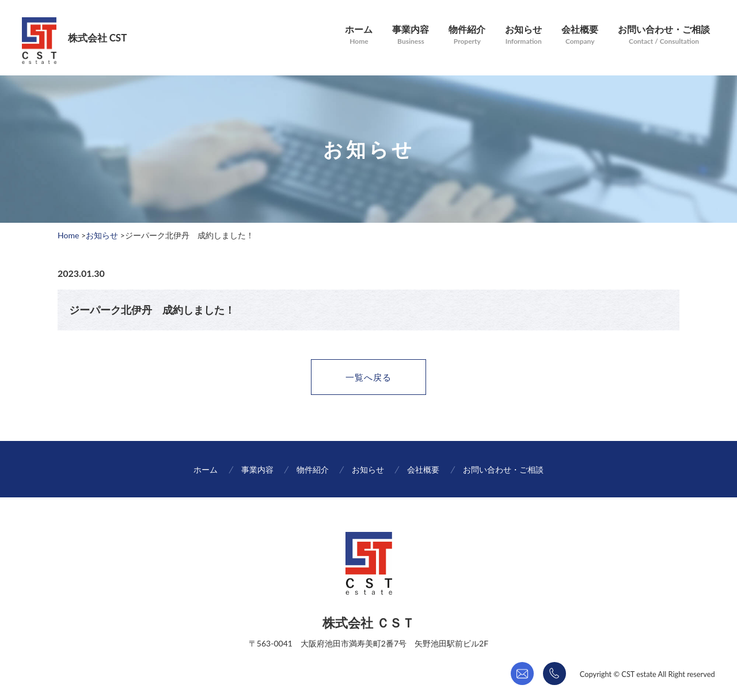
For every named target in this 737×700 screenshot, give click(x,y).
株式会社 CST (99, 37)
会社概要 (576, 31)
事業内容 (404, 31)
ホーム (351, 31)
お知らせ (519, 31)
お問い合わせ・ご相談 (662, 31)
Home (68, 235)
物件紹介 (461, 31)
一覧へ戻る (369, 379)
